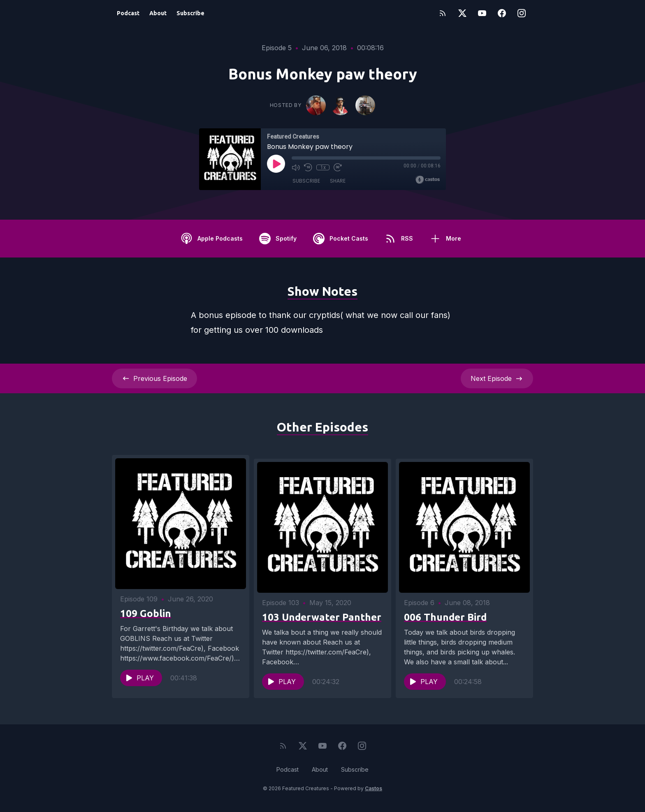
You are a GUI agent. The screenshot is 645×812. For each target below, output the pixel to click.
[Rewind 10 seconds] (308, 167)
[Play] (276, 164)
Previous (154, 378)
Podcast (128, 13)
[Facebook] (502, 13)
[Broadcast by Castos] (428, 180)
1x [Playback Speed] (323, 167)
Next (497, 378)
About (158, 13)
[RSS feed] (443, 13)
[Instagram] (522, 13)
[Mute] (296, 167)
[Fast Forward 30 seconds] (338, 167)
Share (338, 181)
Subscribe (190, 13)
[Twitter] (462, 13)
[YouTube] (482, 13)
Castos (374, 795)
